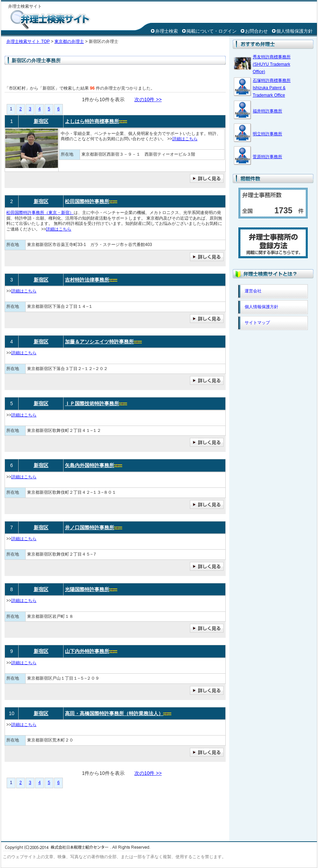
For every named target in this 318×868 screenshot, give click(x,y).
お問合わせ (256, 31)
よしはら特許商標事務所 (92, 121)
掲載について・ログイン (211, 31)
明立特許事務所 (267, 134)
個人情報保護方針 (294, 31)
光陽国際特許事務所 (87, 589)
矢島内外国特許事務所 (90, 465)
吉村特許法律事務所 (87, 280)
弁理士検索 (167, 31)
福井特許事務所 (267, 111)
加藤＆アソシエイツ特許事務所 (99, 342)
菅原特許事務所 (267, 157)
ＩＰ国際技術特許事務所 (92, 403)
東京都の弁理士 (69, 41)
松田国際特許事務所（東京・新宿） (40, 213)
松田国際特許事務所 (87, 201)
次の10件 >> (148, 99)
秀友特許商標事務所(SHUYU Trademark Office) (272, 64)
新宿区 (41, 121)
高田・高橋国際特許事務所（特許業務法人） (114, 713)
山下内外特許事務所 (87, 651)
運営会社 (253, 291)
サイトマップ (257, 323)
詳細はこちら (185, 139)
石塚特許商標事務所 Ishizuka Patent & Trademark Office (272, 88)
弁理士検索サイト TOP (28, 41)
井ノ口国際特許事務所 (90, 527)
